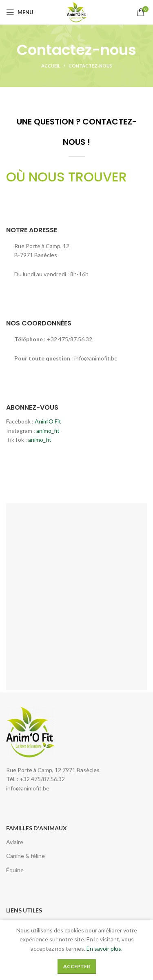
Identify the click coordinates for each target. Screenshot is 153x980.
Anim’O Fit (48, 421)
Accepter (77, 966)
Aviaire (15, 842)
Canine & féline (25, 856)
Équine (15, 870)
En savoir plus (104, 948)
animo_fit (48, 431)
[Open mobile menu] (20, 12)
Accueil (51, 66)
